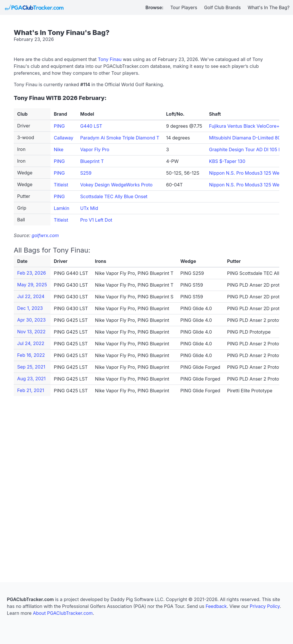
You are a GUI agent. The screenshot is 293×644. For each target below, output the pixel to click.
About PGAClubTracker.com (63, 613)
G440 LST (91, 126)
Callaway (64, 138)
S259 (86, 173)
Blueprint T (92, 161)
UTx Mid (89, 208)
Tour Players (184, 7)
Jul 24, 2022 (31, 343)
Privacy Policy (265, 606)
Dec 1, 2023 (30, 308)
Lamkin (62, 208)
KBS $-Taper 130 (227, 161)
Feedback (216, 606)
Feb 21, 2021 (31, 390)
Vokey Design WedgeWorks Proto (116, 185)
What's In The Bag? (269, 7)
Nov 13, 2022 (31, 332)
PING (59, 126)
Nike (59, 149)
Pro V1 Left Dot (96, 220)
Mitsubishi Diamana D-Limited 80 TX (249, 138)
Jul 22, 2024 (31, 296)
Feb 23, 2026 (31, 273)
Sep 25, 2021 (31, 367)
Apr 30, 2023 (31, 320)
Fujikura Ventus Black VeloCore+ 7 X (249, 126)
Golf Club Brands (222, 7)
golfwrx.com (45, 235)
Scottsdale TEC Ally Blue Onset (114, 196)
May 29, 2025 (32, 285)
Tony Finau (110, 59)
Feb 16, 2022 (31, 355)
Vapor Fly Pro (95, 149)
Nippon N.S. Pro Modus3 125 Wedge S (251, 173)
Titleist (61, 185)
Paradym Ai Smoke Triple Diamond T (120, 138)
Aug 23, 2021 (31, 379)
